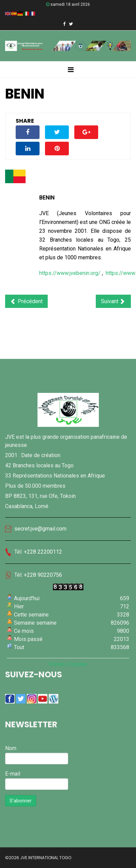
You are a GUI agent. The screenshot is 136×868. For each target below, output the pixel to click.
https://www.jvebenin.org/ (70, 273)
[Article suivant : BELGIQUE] (113, 301)
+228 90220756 (43, 575)
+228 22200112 (43, 552)
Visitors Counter (68, 664)
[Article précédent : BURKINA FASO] (26, 301)
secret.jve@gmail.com (36, 529)
